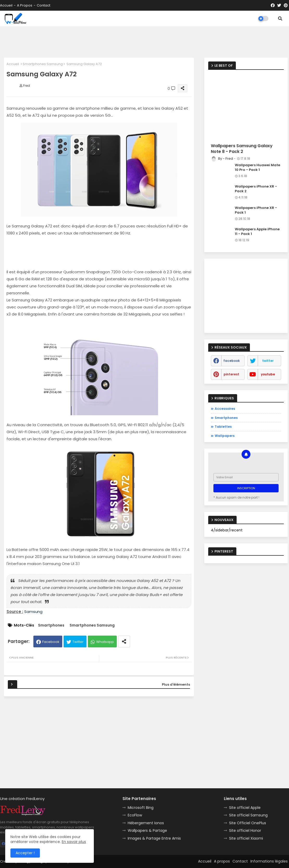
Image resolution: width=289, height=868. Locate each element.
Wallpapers (225, 436)
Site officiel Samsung (248, 815)
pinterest (231, 374)
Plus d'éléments (176, 684)
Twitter (78, 642)
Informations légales (269, 861)
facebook (232, 361)
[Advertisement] (145, 42)
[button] (280, 18)
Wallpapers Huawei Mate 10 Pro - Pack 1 (257, 168)
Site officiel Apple (245, 808)
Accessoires (225, 409)
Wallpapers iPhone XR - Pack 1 (256, 210)
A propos (25, 5)
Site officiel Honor (245, 830)
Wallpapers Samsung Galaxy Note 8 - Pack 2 (242, 149)
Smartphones (51, 625)
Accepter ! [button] (25, 853)
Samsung (33, 612)
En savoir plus (74, 842)
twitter (268, 361)
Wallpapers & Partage (147, 830)
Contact (44, 5)
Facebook (51, 642)
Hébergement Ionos (146, 823)
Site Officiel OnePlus (248, 823)
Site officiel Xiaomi (246, 838)
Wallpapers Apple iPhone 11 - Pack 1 (257, 232)
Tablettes (223, 427)
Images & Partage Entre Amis (154, 838)
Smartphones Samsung (43, 64)
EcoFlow (135, 815)
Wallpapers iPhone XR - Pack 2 (256, 189)
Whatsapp (105, 642)
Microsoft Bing (141, 808)
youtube (268, 374)
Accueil (6, 5)
